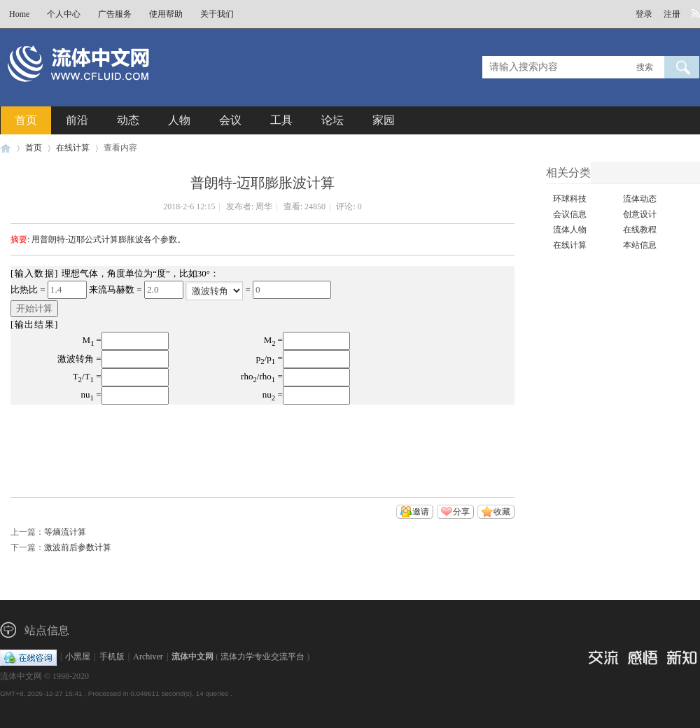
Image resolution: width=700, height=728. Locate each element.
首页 (26, 120)
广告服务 (115, 14)
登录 (644, 14)
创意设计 (640, 214)
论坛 (332, 120)
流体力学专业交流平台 (262, 657)
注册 (672, 14)
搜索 (645, 67)
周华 (264, 206)
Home (19, 14)
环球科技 (570, 199)
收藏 (502, 512)
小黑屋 (78, 657)
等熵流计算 (65, 532)
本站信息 (640, 245)
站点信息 (47, 630)
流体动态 (640, 199)
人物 (179, 120)
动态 (128, 120)
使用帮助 (166, 14)
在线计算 (73, 148)
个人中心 (64, 14)
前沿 (77, 120)
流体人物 (570, 230)
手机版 (112, 657)
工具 (281, 120)
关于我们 (217, 14)
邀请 (421, 512)
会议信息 (570, 214)
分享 (461, 512)
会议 (230, 120)
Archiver (148, 657)
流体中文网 (6, 148)
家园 (384, 120)
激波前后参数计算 (78, 547)
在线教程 (640, 230)
